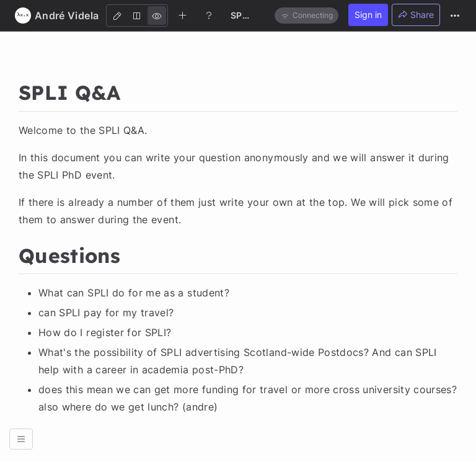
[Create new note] (183, 15)
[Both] (137, 16)
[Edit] (117, 16)
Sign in (368, 15)
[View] (157, 16)
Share (416, 15)
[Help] (209, 15)
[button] (21, 439)
